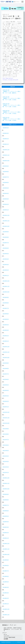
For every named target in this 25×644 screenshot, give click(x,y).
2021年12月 (6, 412)
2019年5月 (6, 582)
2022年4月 (6, 390)
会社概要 (6, 639)
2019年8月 (6, 566)
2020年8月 (6, 500)
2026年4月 (6, 128)
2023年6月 (6, 314)
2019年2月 (6, 598)
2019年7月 (6, 571)
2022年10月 (6, 358)
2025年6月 (6, 183)
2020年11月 (6, 483)
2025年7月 (6, 177)
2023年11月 (6, 286)
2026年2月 (6, 139)
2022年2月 (6, 401)
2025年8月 (6, 172)
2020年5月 (6, 516)
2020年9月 (6, 494)
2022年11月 (6, 352)
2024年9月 (6, 232)
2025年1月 (6, 210)
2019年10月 (6, 555)
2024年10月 (6, 226)
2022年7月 (6, 374)
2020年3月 (6, 527)
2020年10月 (6, 489)
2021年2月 (6, 467)
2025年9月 (6, 166)
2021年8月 (6, 434)
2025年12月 (6, 150)
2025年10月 (6, 161)
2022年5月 (6, 385)
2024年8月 (6, 237)
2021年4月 (6, 456)
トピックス (6, 636)
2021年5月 (6, 451)
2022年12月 (6, 347)
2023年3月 (6, 330)
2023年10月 (6, 292)
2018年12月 (6, 609)
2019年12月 (6, 544)
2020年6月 (6, 511)
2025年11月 (6, 155)
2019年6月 (6, 576)
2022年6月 (6, 379)
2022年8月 (6, 369)
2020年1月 (6, 538)
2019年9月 (6, 560)
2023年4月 (6, 325)
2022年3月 (6, 396)
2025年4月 (6, 193)
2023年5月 (6, 319)
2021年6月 (6, 445)
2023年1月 (6, 341)
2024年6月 (6, 248)
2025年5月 (6, 188)
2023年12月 (6, 281)
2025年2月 (6, 204)
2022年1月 (6, 407)
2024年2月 (6, 270)
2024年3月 (6, 265)
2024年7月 (6, 243)
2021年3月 (6, 462)
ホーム (5, 634)
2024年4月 (6, 259)
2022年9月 (6, 363)
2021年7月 (6, 440)
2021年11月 (6, 418)
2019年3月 (6, 593)
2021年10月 (6, 423)
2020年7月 (6, 505)
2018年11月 (6, 615)
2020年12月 (6, 478)
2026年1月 (6, 144)
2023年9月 (6, 297)
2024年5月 (6, 254)
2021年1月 (6, 473)
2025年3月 (6, 199)
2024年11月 (6, 221)
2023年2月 (6, 336)
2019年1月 (6, 604)
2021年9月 (6, 429)
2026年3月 (6, 133)
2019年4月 (6, 587)
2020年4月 (6, 522)
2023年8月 (6, 303)
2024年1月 (6, 276)
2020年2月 (6, 533)
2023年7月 (6, 308)
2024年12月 (6, 215)
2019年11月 (6, 549)
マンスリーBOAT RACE (9, 637)
